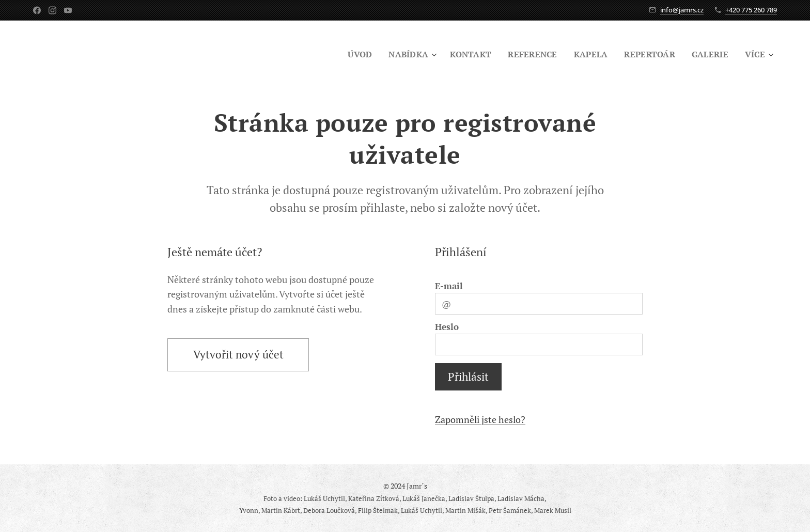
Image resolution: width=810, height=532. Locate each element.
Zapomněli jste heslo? (480, 419)
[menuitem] (349, 54)
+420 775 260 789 (751, 10)
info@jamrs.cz (682, 10)
